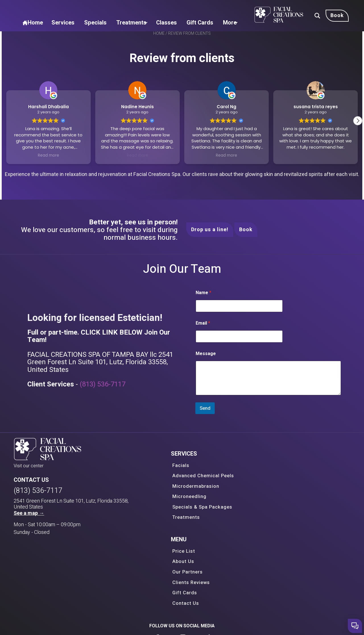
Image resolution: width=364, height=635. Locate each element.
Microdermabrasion (166, 519)
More (286, 22)
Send (42, 445)
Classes (251, 8)
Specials (181, 8)
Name (40, 330)
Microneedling (160, 527)
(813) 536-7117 (263, 430)
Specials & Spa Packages (172, 535)
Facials (152, 503)
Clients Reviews (268, 527)
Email (40, 360)
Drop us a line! (210, 256)
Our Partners (265, 519)
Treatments (214, 8)
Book (246, 256)
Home (122, 8)
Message (43, 391)
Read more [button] (47, 169)
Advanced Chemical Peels (173, 511)
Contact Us (263, 544)
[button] (359, 135)
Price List (261, 503)
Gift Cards (282, 8)
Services (151, 8)
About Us (260, 511)
